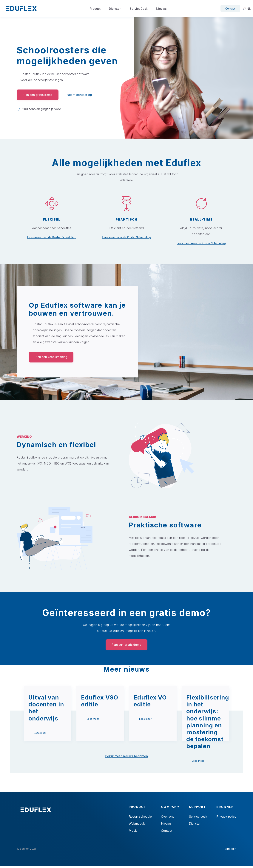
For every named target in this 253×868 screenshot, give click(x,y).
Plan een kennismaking (52, 357)
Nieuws (161, 9)
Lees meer (40, 734)
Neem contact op (81, 95)
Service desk (198, 817)
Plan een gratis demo (38, 95)
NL (247, 9)
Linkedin (231, 850)
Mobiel (134, 832)
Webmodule (137, 825)
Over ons (168, 817)
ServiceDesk (139, 9)
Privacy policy (226, 817)
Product (95, 9)
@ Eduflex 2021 (26, 850)
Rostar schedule (140, 817)
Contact (230, 9)
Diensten (115, 9)
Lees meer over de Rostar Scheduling (52, 237)
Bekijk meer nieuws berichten (127, 757)
